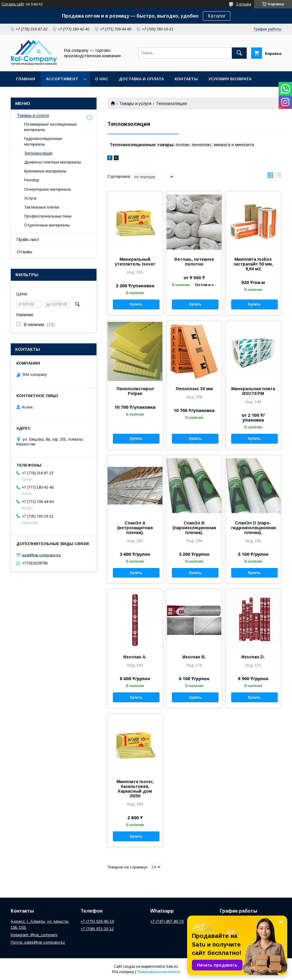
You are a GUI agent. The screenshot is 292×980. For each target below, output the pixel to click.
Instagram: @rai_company (34, 935)
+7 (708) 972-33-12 (97, 929)
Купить (136, 304)
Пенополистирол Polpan (135, 391)
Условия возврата (230, 79)
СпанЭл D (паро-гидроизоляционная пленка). (253, 528)
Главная (26, 79)
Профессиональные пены (48, 216)
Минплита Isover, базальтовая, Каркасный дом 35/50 (135, 789)
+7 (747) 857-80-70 (167, 921)
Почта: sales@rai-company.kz (38, 942)
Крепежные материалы (45, 171)
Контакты (186, 79)
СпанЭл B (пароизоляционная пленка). (194, 528)
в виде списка (279, 177)
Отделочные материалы (47, 225)
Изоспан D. (253, 657)
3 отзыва (244, 4)
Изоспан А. (135, 657)
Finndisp (32, 180)
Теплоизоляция (38, 153)
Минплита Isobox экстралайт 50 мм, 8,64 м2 (253, 264)
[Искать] (239, 53)
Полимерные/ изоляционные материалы (50, 127)
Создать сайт (13, 4)
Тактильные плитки (42, 207)
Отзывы (24, 252)
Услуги (30, 198)
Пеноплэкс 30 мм (194, 389)
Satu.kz (172, 967)
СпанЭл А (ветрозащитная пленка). (135, 528)
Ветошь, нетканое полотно (194, 262)
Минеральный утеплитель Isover (135, 262)
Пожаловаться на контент (159, 972)
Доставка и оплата (141, 79)
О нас (102, 79)
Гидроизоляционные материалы (43, 141)
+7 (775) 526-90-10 (97, 921)
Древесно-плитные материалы (53, 162)
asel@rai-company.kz (41, 555)
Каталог (217, 16)
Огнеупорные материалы (48, 189)
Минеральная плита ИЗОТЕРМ (253, 391)
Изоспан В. (194, 657)
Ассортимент (62, 79)
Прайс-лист (28, 240)
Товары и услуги (135, 104)
